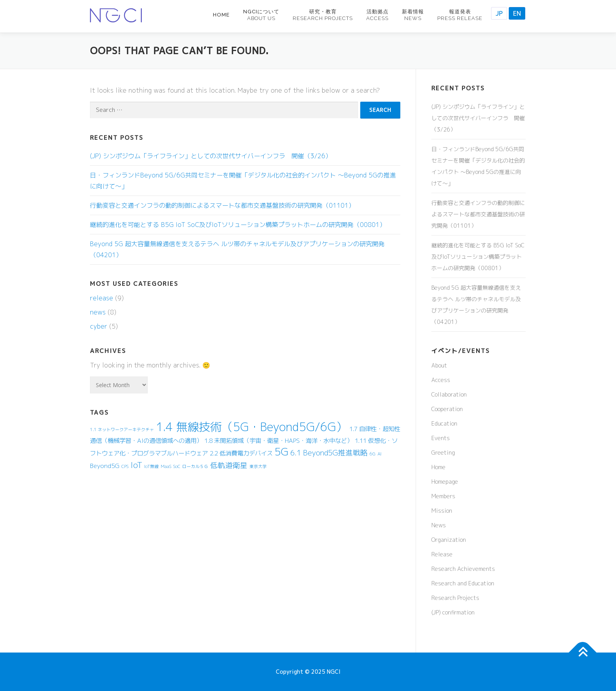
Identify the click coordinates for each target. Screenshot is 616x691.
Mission (442, 511)
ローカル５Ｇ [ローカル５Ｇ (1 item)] (195, 466)
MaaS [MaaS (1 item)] (166, 466)
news (98, 312)
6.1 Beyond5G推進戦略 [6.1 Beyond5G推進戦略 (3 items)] (329, 453)
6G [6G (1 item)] (373, 454)
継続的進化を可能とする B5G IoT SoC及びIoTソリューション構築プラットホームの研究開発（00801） (238, 225)
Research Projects (455, 598)
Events (441, 438)
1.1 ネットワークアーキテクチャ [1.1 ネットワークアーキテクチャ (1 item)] (122, 430)
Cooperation (447, 409)
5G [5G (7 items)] (281, 452)
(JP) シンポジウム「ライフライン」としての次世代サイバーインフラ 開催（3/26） (211, 156)
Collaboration (449, 394)
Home (221, 15)
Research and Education (463, 583)
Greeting (443, 452)
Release (442, 554)
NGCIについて (261, 15)
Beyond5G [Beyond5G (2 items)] (105, 466)
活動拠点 (377, 15)
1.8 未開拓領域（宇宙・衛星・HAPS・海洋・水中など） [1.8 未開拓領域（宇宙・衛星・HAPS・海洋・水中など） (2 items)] (279, 441)
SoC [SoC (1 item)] (177, 466)
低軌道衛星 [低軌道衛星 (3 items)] (229, 465)
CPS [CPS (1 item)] (125, 466)
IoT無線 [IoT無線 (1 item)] (151, 466)
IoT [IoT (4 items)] (136, 465)
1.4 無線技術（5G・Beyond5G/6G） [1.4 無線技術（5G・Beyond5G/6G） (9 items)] (252, 427)
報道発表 (460, 15)
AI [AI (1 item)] (379, 454)
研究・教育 (323, 15)
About (439, 365)
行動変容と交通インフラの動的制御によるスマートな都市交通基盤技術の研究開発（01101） (222, 205)
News (439, 525)
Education (444, 423)
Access (441, 380)
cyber (99, 326)
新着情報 (413, 15)
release (102, 298)
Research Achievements (463, 569)
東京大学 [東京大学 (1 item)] (258, 466)
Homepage (445, 482)
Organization (449, 540)
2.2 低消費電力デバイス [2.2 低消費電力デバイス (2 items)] (241, 453)
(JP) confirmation (453, 612)
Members (443, 496)
